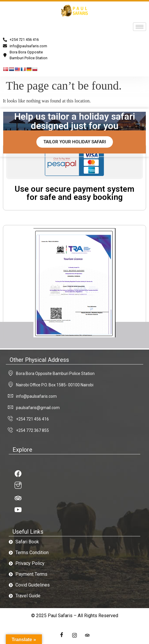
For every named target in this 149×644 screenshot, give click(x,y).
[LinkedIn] (87, 635)
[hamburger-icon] (140, 27)
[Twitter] (74, 635)
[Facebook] (62, 635)
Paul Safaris (60, 616)
